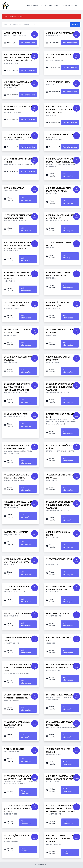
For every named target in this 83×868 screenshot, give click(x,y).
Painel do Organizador (50, 5)
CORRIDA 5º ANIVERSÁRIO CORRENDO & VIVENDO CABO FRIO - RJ (18, 275)
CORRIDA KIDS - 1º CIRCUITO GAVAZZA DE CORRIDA (60, 274)
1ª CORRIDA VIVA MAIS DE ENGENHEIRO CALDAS (16, 476)
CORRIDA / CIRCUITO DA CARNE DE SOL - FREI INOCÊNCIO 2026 (61, 160)
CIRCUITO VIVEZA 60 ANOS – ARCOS (60, 639)
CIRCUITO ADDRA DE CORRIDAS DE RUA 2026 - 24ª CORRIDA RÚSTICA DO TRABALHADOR (19, 245)
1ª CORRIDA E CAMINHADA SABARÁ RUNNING (17, 723)
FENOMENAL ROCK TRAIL (16, 414)
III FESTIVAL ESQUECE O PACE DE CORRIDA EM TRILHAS (61, 588)
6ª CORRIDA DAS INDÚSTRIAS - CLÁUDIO (61, 447)
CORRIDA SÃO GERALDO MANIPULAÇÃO (58, 304)
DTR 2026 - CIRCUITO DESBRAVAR (62, 695)
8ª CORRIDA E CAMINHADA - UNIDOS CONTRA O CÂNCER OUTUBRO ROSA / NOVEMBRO (60, 808)
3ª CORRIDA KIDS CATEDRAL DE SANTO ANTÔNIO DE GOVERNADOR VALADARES (19, 387)
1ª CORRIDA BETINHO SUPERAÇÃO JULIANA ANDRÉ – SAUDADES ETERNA (20, 808)
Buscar (75, 25)
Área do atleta (32, 5)
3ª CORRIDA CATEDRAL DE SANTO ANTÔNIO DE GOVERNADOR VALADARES (62, 387)
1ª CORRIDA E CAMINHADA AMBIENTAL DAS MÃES (17, 304)
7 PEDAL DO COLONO (14, 749)
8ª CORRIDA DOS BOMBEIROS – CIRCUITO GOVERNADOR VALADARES (61, 505)
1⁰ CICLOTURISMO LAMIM (58, 82)
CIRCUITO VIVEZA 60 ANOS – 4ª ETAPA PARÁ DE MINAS (61, 190)
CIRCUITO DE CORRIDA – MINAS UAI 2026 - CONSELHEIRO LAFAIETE (61, 839)
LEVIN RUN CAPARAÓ (14, 188)
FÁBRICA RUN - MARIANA (16, 532)
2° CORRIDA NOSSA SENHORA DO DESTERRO (20, 358)
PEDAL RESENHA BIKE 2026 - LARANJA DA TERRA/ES (17, 447)
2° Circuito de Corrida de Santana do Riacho (20, 160)
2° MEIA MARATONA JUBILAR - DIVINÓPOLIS (60, 723)
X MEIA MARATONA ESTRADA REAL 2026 (21, 639)
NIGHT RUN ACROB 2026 (58, 613)
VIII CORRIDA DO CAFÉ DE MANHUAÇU (58, 358)
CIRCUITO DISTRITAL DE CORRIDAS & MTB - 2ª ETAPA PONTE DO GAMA (59, 110)
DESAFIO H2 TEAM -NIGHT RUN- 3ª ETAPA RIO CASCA (20, 331)
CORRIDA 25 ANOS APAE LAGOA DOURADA (19, 108)
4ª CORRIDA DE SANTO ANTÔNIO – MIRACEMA (62, 476)
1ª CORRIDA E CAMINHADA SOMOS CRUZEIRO (17, 588)
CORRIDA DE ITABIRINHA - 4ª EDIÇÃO (60, 533)
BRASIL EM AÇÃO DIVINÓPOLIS (19, 613)
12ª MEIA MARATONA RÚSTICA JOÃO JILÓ (61, 136)
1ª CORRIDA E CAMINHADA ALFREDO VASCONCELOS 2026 (18, 136)
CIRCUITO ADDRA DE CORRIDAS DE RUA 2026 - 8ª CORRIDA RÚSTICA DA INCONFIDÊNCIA (19, 58)
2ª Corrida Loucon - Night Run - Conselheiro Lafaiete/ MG (19, 696)
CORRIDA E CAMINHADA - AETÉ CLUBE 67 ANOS (61, 217)
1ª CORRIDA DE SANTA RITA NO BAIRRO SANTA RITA (19, 217)
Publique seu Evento (71, 5)
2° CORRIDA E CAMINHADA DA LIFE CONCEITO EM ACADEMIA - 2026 (19, 668)
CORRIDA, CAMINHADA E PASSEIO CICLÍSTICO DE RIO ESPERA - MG (20, 561)
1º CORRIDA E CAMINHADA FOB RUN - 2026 (61, 56)
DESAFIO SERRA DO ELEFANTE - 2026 (61, 416)
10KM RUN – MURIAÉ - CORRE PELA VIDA (60, 331)
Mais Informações (28, 43)
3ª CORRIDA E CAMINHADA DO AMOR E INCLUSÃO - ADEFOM (19, 778)
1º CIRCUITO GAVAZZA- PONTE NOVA (60, 244)
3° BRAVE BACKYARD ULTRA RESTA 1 (62, 561)
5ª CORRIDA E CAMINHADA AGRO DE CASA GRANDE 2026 (62, 666)
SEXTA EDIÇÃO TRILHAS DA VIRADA (17, 837)
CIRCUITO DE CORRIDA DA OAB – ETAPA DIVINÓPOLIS (20, 84)
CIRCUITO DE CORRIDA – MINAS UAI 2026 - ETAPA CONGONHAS (19, 503)
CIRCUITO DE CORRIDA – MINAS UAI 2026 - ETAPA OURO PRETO (61, 778)
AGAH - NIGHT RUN (13, 33)
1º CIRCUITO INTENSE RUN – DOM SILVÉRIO (62, 750)
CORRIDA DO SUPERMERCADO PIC (62, 33)
